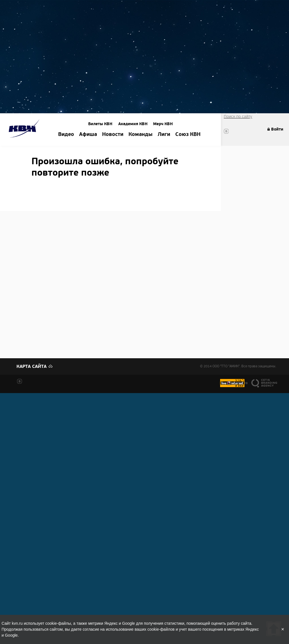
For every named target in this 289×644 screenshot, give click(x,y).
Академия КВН (133, 124)
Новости (113, 135)
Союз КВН (188, 135)
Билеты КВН (100, 124)
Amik (25, 129)
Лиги (164, 135)
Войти (277, 129)
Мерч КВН (163, 124)
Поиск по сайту (238, 117)
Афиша (88, 135)
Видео (66, 135)
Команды (141, 135)
